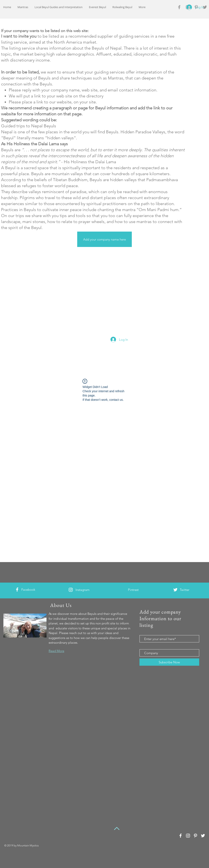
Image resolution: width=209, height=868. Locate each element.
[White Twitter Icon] (175, 590)
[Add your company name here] (104, 239)
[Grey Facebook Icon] (179, 7)
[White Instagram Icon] (71, 590)
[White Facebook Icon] (17, 590)
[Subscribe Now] (169, 662)
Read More (56, 651)
